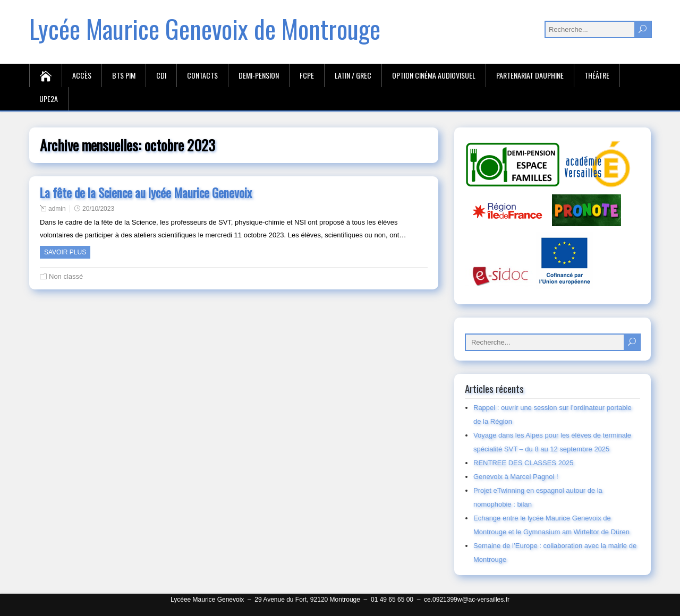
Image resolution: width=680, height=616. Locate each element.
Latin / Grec (353, 75)
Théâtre (597, 75)
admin (57, 209)
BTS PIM (124, 75)
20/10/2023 (98, 209)
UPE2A (49, 99)
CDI (161, 75)
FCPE (307, 75)
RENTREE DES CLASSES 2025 (524, 463)
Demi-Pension (259, 75)
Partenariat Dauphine (530, 75)
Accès (82, 75)
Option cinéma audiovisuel (434, 75)
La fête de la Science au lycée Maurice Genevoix (146, 193)
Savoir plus (65, 252)
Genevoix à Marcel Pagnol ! (516, 477)
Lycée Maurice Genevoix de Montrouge (205, 28)
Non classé (66, 276)
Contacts (202, 75)
